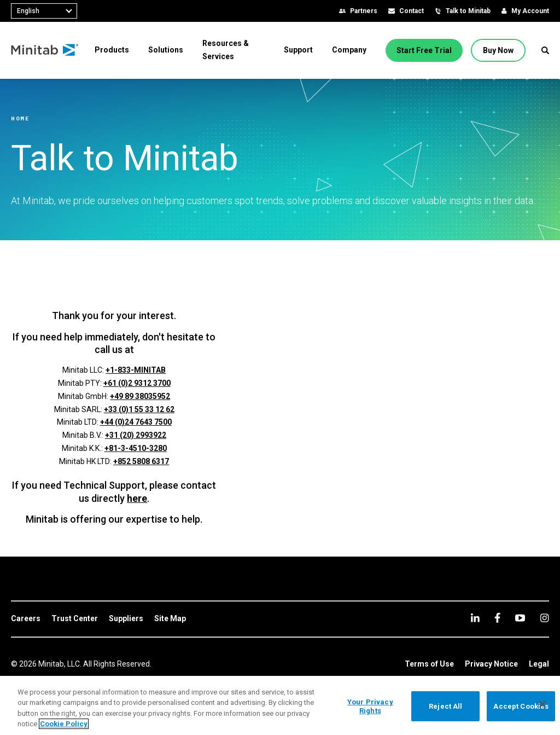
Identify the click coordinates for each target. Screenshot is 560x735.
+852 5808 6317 (141, 461)
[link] (26, 619)
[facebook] (497, 618)
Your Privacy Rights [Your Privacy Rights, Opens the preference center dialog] (370, 706)
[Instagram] (544, 618)
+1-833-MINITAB (136, 370)
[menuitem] (112, 50)
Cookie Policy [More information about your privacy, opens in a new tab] (64, 724)
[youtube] (520, 618)
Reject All (445, 706)
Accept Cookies (521, 706)
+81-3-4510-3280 (136, 448)
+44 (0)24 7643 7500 (136, 422)
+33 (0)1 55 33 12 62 (139, 409)
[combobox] (44, 11)
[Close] (542, 704)
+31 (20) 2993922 (136, 435)
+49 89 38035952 (140, 396)
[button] (545, 50)
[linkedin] (475, 618)
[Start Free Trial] (424, 50)
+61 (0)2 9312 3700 (137, 383)
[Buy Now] (498, 50)
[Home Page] (45, 50)
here (137, 498)
